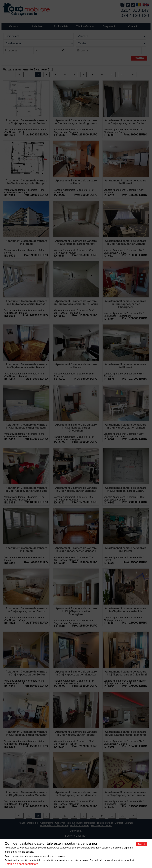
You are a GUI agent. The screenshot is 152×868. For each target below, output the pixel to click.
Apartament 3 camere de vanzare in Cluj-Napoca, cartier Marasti (76, 242)
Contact (133, 26)
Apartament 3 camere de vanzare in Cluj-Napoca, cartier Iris (126, 610)
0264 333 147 (135, 10)
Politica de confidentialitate (54, 825)
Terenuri (71, 823)
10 (112, 75)
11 (122, 75)
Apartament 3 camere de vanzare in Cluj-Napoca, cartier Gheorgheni (126, 304)
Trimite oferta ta (85, 26)
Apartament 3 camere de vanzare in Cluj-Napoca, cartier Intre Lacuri (76, 303)
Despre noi (33, 823)
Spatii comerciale (86, 823)
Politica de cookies (79, 825)
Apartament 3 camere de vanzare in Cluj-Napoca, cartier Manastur (26, 426)
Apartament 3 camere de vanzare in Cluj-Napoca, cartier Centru (126, 489)
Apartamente (47, 823)
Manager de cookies (101, 825)
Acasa (22, 823)
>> (133, 75)
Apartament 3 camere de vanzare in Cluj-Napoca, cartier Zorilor (26, 122)
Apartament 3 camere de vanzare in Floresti (76, 182)
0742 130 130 (135, 15)
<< (19, 75)
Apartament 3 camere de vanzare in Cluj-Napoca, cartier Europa (26, 182)
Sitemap (129, 823)
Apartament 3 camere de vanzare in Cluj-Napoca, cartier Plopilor (76, 733)
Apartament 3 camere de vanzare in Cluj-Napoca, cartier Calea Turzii (126, 673)
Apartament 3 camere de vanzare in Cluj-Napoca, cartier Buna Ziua (26, 489)
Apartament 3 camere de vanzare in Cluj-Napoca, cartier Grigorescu (76, 122)
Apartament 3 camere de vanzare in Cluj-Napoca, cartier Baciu (126, 122)
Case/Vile (60, 823)
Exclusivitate (61, 26)
